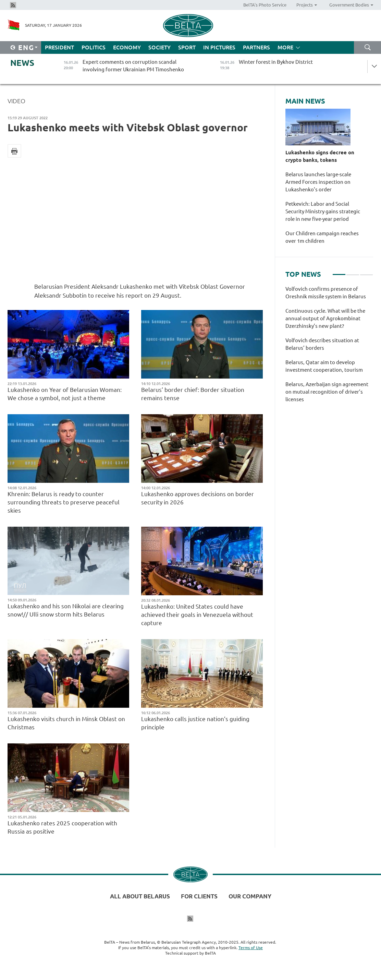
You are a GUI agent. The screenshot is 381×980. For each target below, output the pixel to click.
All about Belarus (140, 896)
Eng (26, 47)
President (59, 47)
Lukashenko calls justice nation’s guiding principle (195, 723)
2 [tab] (353, 272)
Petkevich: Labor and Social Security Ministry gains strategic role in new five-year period (323, 211)
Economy (127, 47)
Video (16, 101)
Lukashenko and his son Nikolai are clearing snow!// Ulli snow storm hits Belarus (66, 610)
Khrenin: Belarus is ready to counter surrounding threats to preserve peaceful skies (64, 502)
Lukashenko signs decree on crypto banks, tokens (320, 156)
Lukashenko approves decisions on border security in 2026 (198, 498)
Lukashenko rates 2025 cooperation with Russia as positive (62, 827)
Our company (250, 896)
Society (159, 47)
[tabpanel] (329, 348)
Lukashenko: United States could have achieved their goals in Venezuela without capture (197, 615)
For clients (199, 896)
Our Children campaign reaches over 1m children (322, 237)
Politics (94, 47)
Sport (187, 47)
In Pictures (219, 47)
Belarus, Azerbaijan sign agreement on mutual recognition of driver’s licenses (327, 392)
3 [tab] (366, 272)
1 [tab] (339, 272)
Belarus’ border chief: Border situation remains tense (193, 394)
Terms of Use (251, 948)
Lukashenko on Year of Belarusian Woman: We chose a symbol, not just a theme (65, 394)
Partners (256, 47)
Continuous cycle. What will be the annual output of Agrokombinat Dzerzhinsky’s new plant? (325, 318)
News (22, 63)
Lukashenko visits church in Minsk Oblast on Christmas (66, 723)
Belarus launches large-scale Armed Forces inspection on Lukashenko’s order (318, 182)
